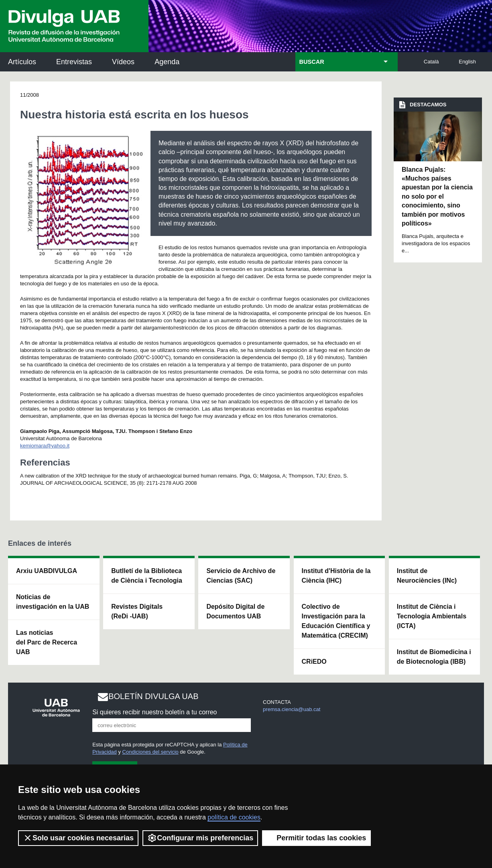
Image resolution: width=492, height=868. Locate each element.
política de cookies (234, 817)
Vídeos (123, 62)
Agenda (167, 62)
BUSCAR (312, 62)
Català (431, 62)
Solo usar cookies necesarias (78, 838)
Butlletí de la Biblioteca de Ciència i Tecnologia (147, 576)
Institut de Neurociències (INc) (427, 576)
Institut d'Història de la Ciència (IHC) (336, 576)
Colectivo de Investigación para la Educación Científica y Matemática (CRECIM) (336, 621)
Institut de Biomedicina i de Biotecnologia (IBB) (434, 657)
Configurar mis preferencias (200, 838)
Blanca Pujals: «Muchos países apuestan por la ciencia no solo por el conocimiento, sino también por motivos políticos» (437, 196)
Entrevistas (74, 62)
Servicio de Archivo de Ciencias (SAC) (241, 576)
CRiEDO (314, 662)
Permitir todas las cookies (316, 838)
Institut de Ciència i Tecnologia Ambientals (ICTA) (432, 616)
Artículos (22, 62)
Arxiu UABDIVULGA (47, 571)
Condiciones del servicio (150, 752)
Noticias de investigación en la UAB (53, 602)
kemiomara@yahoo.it (45, 446)
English (467, 62)
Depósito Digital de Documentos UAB (235, 611)
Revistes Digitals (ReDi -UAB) (137, 611)
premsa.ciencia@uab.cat (292, 709)
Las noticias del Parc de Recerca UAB (47, 642)
